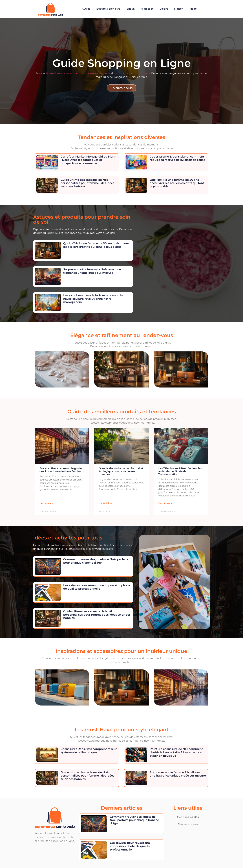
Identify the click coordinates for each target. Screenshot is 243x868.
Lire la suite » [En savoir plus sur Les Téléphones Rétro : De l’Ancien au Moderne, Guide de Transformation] (165, 503)
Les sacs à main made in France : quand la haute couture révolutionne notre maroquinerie (93, 299)
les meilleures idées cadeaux (64, 73)
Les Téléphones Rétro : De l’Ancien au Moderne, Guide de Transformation (180, 471)
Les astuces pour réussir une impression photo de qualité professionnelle (97, 587)
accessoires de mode (97, 73)
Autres (86, 9)
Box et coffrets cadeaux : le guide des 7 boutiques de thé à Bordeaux (62, 470)
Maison (179, 9)
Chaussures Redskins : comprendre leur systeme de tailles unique (89, 751)
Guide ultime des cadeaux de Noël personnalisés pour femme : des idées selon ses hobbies (87, 183)
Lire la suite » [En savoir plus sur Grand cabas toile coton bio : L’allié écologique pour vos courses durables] (106, 503)
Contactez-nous (188, 824)
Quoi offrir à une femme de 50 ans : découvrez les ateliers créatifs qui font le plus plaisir (177, 183)
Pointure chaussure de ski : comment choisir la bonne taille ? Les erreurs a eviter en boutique (176, 752)
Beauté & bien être (108, 9)
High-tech (147, 9)
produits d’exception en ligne (132, 73)
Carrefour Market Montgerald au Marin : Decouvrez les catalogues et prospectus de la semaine (88, 160)
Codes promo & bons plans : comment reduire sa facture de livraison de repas (177, 158)
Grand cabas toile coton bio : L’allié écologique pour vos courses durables (121, 471)
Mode (193, 9)
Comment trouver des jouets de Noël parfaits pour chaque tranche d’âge (96, 561)
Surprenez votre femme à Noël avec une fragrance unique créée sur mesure (92, 271)
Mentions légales (188, 817)
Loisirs (164, 9)
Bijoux (130, 9)
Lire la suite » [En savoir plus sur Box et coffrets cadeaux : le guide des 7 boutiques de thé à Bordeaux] (46, 503)
